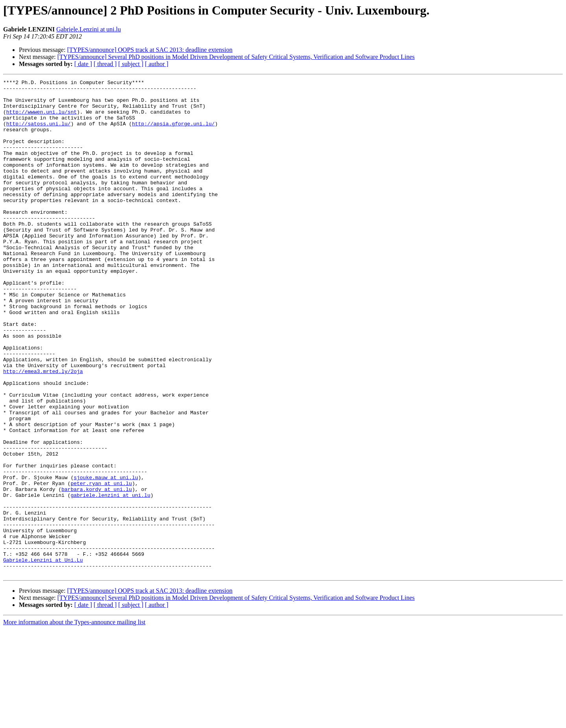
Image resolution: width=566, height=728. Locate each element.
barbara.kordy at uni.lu (96, 572)
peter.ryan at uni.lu (101, 564)
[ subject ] (131, 64)
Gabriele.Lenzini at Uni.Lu (43, 656)
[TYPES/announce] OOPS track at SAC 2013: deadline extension (150, 50)
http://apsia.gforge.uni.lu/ (174, 133)
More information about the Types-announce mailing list (74, 721)
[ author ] (157, 64)
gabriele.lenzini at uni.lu (111, 579)
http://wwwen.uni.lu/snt (41, 119)
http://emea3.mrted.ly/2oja (43, 430)
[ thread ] (105, 64)
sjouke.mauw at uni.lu (106, 557)
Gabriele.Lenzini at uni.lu (88, 29)
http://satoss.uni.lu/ (39, 133)
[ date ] (83, 64)
